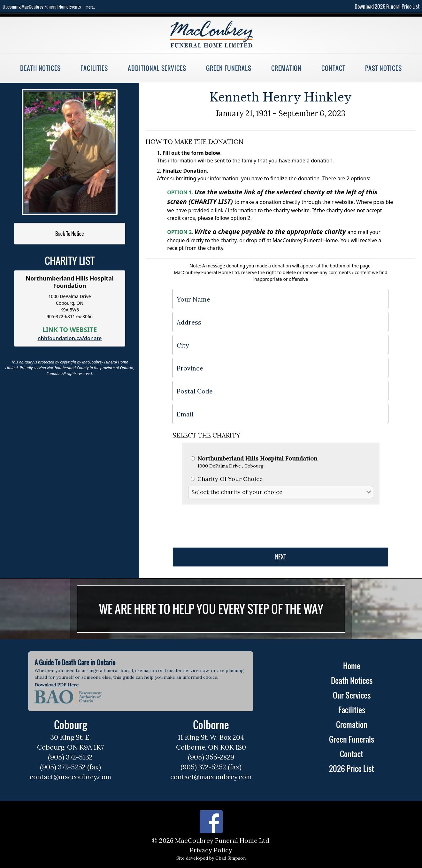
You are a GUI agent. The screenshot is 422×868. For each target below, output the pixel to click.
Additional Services (157, 68)
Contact (333, 68)
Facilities (94, 68)
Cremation (286, 68)
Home (352, 666)
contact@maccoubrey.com (70, 777)
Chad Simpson (230, 858)
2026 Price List (352, 768)
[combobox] (281, 492)
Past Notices (384, 68)
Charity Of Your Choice (227, 479)
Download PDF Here (57, 685)
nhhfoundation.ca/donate (70, 338)
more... (90, 7)
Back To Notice (69, 234)
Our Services (352, 695)
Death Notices (40, 68)
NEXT (281, 557)
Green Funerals (229, 68)
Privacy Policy (211, 850)
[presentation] (221, 523)
